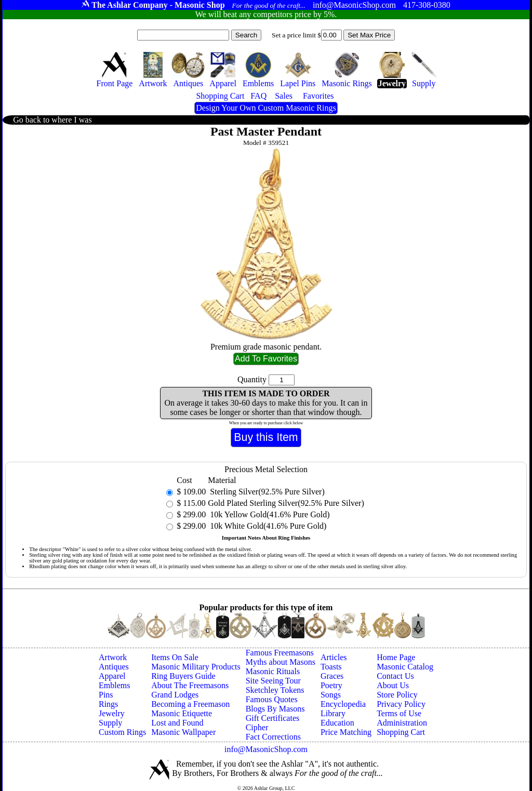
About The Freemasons (190, 685)
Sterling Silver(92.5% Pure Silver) (266, 492)
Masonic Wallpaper (183, 732)
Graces (332, 676)
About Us (393, 685)
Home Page (396, 657)
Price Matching (346, 732)
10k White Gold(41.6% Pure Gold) (267, 526)
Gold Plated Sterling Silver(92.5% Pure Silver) (286, 503)
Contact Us (395, 676)
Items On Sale (175, 657)
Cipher (257, 727)
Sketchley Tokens (275, 690)
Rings (108, 704)
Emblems (114, 685)
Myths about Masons (281, 662)
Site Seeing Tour (273, 681)
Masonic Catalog (405, 667)
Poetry (331, 685)
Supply (110, 723)
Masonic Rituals (273, 671)
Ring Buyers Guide (183, 676)
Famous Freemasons (280, 653)
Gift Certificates (273, 718)
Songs (331, 695)
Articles (334, 657)
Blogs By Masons (275, 709)
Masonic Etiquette (182, 713)
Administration (402, 723)
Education (337, 723)
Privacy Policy (401, 704)
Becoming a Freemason (190, 704)
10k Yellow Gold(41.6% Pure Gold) (269, 514)
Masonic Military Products (196, 667)
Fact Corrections (273, 737)
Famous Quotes (272, 699)
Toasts (331, 667)
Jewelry (112, 713)
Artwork (113, 657)
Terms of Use (399, 713)
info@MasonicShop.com (266, 749)
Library (333, 713)
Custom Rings (122, 732)
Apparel (112, 676)
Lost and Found (177, 723)
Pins (106, 695)
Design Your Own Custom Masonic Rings (266, 108)
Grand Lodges (175, 695)
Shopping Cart (401, 732)
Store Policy (397, 695)
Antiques (114, 667)
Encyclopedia (343, 704)
